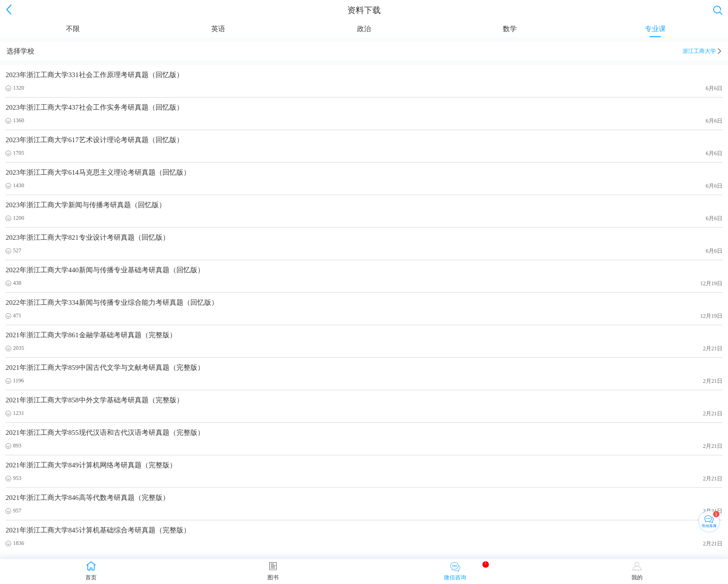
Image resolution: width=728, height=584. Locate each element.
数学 (510, 31)
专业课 (655, 31)
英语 (218, 31)
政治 (364, 31)
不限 (73, 31)
